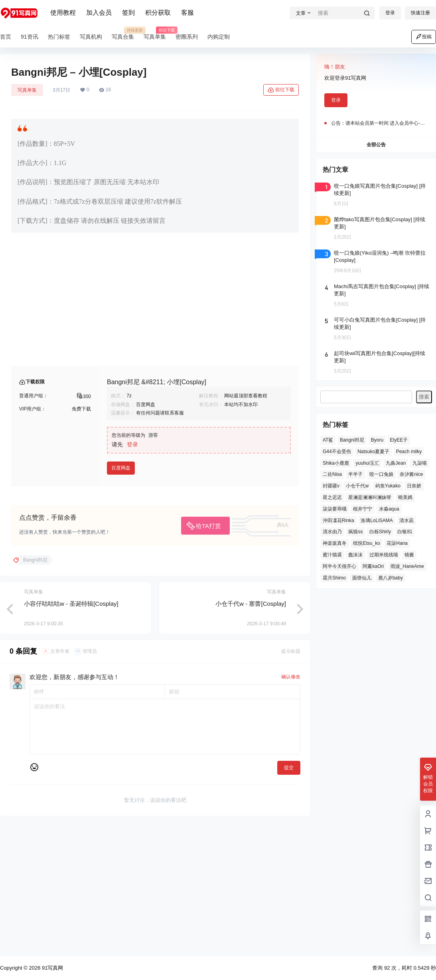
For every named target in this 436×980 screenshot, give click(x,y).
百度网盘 (121, 596)
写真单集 (27, 90)
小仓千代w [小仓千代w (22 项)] (357, 486)
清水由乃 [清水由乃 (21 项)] (332, 532)
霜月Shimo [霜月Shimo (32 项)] (334, 578)
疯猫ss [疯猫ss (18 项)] (355, 532)
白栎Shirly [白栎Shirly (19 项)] (380, 532)
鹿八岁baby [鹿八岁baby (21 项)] (391, 578)
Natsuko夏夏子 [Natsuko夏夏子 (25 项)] (373, 452)
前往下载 (281, 90)
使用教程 (63, 13)
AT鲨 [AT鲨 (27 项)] (328, 440)
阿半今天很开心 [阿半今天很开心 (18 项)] (339, 566)
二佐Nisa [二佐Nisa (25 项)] (332, 474)
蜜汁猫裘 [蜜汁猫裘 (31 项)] (332, 555)
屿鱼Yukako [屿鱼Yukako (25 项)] (388, 486)
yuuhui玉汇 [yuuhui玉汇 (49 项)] (367, 463)
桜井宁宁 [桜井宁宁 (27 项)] (363, 509)
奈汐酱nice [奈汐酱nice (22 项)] (411, 474)
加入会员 (99, 13)
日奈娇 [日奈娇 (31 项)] (414, 486)
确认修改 (291, 805)
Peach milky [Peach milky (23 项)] (409, 452)
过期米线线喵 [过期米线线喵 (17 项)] (384, 555)
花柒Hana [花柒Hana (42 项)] (397, 543)
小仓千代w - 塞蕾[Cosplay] (251, 732)
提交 (289, 896)
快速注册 (420, 13)
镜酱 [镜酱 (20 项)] (409, 555)
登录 (390, 13)
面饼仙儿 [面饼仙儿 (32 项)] (362, 578)
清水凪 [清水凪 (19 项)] (406, 520)
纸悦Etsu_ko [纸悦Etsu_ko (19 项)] (366, 543)
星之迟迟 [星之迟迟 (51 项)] (332, 497)
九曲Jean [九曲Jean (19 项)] (396, 463)
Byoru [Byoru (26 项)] (377, 440)
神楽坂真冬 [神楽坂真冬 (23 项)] (335, 543)
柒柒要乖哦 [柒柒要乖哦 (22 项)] (335, 509)
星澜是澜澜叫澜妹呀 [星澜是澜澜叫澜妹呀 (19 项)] (370, 497)
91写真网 (52, 968)
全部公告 (376, 145)
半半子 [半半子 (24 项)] (355, 474)
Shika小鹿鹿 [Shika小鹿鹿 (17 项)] (336, 463)
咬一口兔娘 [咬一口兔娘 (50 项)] (381, 474)
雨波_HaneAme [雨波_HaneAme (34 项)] (407, 566)
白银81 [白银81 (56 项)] (405, 532)
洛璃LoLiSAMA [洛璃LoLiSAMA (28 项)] (377, 520)
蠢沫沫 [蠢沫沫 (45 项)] (355, 555)
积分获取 (158, 13)
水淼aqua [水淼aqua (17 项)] (389, 509)
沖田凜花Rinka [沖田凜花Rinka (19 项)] (338, 520)
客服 (187, 13)
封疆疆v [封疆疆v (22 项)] (331, 486)
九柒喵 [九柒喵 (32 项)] (420, 463)
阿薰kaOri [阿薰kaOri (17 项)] (373, 566)
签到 (128, 13)
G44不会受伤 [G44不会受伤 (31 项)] (337, 452)
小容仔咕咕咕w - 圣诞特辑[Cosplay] (71, 732)
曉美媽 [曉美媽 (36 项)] (405, 497)
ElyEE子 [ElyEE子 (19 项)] (399, 440)
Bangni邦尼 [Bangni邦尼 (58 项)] (352, 440)
